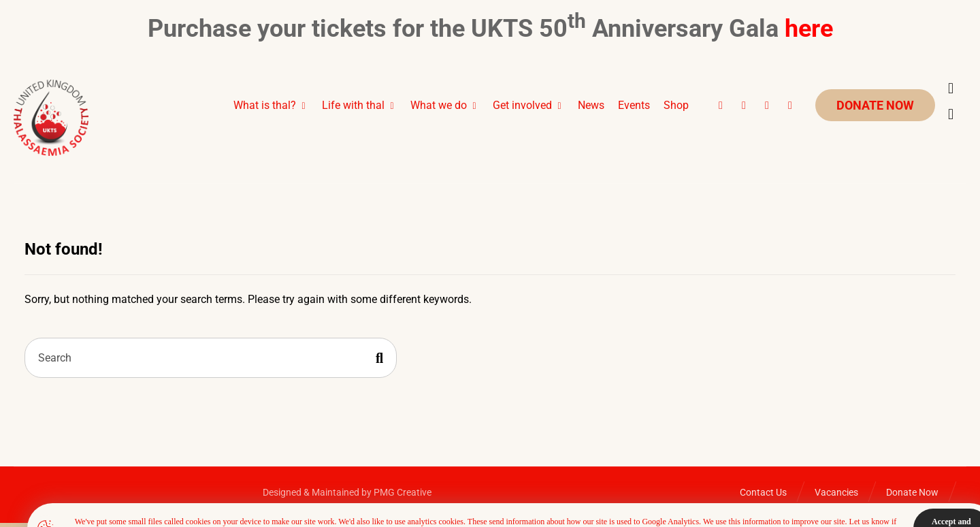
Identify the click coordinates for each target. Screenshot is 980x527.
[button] (721, 106)
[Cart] (951, 88)
